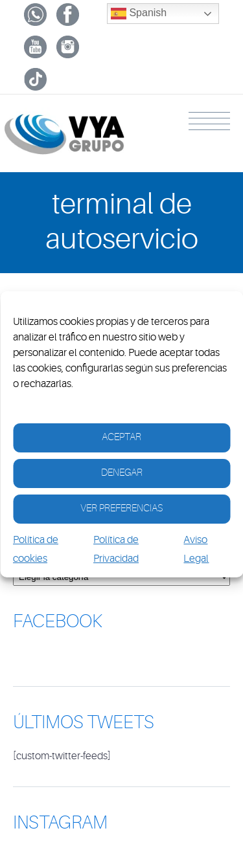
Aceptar (121, 437)
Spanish (139, 14)
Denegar (122, 473)
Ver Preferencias (121, 508)
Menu (209, 121)
